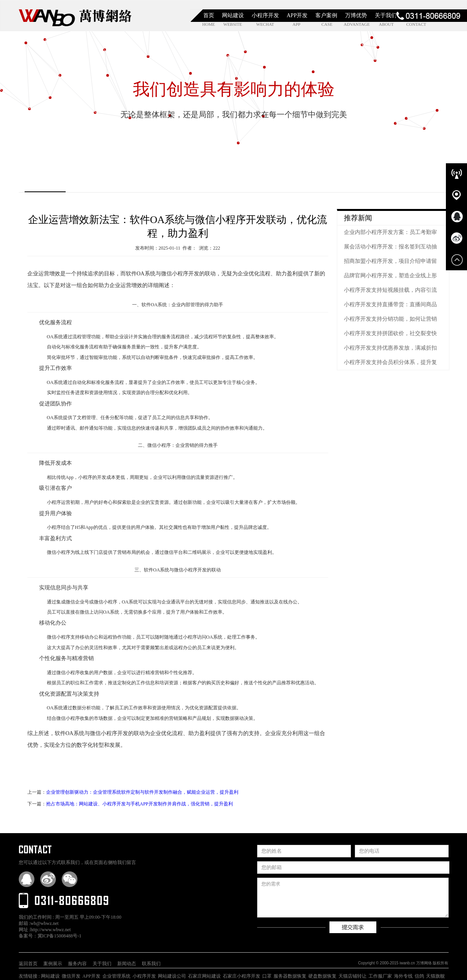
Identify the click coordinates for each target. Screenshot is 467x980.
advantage (353, 24)
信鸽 (419, 976)
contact (415, 24)
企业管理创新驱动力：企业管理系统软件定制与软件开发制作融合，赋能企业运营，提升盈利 (142, 792)
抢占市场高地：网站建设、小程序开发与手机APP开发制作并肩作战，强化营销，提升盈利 (140, 804)
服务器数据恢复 (290, 976)
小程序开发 (265, 15)
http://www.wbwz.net (51, 930)
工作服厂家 (380, 976)
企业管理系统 (116, 976)
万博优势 (356, 15)
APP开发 (297, 15)
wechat (265, 24)
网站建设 (233, 15)
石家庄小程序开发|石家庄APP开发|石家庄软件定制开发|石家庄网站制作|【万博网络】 (75, 16)
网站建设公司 (172, 976)
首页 (209, 15)
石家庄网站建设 (204, 976)
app (297, 24)
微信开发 (71, 976)
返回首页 (28, 964)
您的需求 (353, 898)
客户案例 (326, 15)
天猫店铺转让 (352, 976)
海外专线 (403, 976)
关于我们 (386, 15)
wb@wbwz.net (45, 923)
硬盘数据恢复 (322, 976)
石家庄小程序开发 (242, 976)
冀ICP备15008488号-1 (60, 936)
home (209, 24)
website (232, 24)
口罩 (267, 976)
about (386, 24)
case (327, 24)
